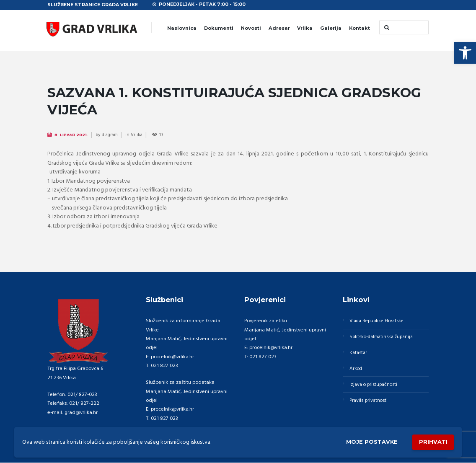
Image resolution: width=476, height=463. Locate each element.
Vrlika (305, 28)
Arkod (357, 371)
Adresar (279, 28)
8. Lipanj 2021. (72, 135)
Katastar (359, 355)
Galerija (331, 28)
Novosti (251, 28)
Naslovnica (182, 28)
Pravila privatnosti (370, 405)
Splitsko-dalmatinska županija (384, 338)
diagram (111, 135)
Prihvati (432, 442)
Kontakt (360, 28)
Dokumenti (219, 28)
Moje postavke (368, 441)
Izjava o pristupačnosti (375, 388)
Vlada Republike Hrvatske (379, 321)
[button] (465, 53)
